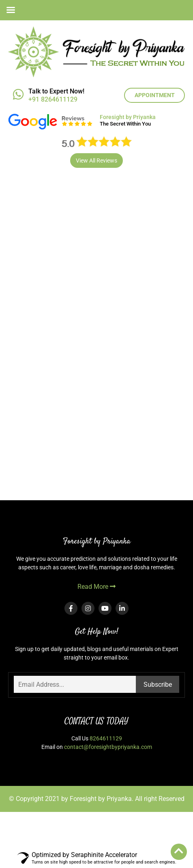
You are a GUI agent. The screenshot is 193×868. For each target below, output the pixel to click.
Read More (96, 587)
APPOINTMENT (155, 95)
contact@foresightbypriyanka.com (108, 747)
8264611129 (106, 738)
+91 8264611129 (53, 99)
